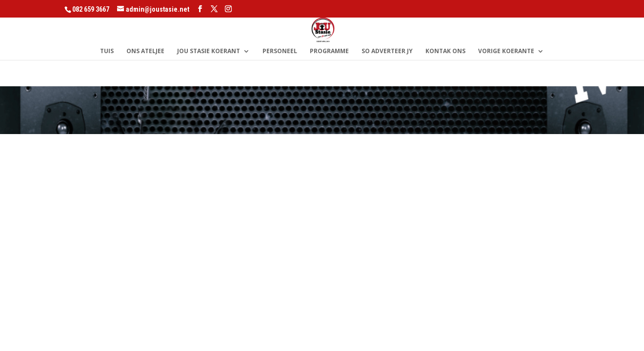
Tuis (107, 51)
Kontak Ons (445, 51)
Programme (329, 51)
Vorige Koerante (506, 51)
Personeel (280, 51)
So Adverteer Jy (387, 51)
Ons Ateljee (145, 51)
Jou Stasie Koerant (209, 51)
